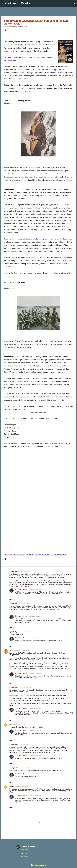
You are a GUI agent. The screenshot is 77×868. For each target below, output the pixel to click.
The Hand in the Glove (42, 555)
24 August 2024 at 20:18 (34, 796)
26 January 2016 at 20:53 (22, 650)
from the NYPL (23, 409)
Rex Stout (30, 555)
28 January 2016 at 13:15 (22, 724)
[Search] (74, 3)
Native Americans (10, 555)
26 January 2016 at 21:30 (35, 589)
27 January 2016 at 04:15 (25, 687)
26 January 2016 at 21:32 (35, 638)
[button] (5, 30)
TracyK (12, 650)
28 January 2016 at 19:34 (35, 755)
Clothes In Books (18, 3)
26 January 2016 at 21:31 (35, 616)
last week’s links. (10, 60)
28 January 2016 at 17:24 (25, 744)
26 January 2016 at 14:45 (25, 632)
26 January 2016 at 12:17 (25, 571)
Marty (12, 786)
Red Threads (21, 555)
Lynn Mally (13, 632)
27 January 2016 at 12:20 (35, 709)
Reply (11, 599)
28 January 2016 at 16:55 (35, 730)
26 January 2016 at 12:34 (25, 603)
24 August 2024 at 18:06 (21, 786)
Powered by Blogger (39, 865)
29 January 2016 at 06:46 (25, 768)
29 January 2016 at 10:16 (35, 774)
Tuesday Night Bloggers (59, 555)
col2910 (12, 724)
